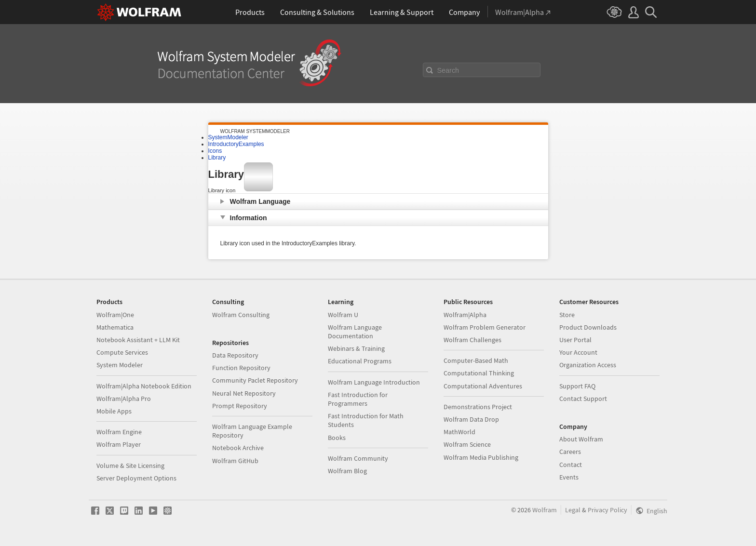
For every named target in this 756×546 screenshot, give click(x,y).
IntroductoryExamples (236, 144)
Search (448, 70)
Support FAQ (577, 386)
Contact (571, 465)
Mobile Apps (114, 411)
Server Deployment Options (136, 478)
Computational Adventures (483, 386)
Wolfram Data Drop (471, 419)
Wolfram (545, 510)
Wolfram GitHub (235, 461)
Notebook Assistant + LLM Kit (138, 340)
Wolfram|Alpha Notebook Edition (144, 386)
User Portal (575, 340)
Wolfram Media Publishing (481, 457)
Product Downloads (588, 327)
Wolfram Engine (119, 432)
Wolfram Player (119, 444)
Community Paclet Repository (255, 380)
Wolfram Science (467, 444)
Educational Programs (360, 361)
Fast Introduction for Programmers (358, 399)
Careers (570, 452)
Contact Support (583, 399)
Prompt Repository (240, 406)
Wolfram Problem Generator (485, 327)
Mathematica (115, 327)
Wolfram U (343, 315)
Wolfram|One (115, 315)
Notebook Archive (238, 448)
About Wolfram (581, 439)
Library (217, 158)
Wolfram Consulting (241, 315)
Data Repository (235, 355)
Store (567, 315)
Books (337, 438)
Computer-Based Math (476, 360)
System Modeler (120, 365)
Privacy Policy (607, 510)
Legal (573, 510)
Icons (215, 151)
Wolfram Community (358, 458)
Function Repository (241, 368)
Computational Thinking (479, 373)
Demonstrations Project (478, 407)
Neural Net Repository (244, 393)
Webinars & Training (356, 348)
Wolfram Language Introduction (374, 382)
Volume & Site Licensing (130, 466)
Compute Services (122, 352)
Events (569, 477)
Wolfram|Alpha (465, 315)
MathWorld (459, 432)
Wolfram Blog (347, 471)
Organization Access (588, 365)
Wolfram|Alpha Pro (124, 399)
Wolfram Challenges (472, 340)
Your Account (578, 352)
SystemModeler (228, 137)
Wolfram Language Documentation (355, 332)
